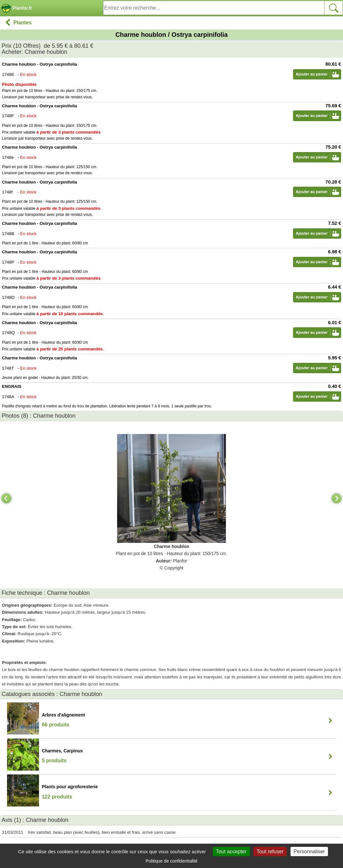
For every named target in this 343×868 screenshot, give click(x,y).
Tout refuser (270, 852)
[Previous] (6, 498)
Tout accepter (231, 852)
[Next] (337, 498)
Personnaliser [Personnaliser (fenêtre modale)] (309, 852)
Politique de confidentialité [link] (172, 861)
